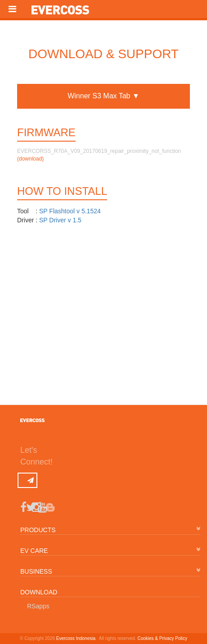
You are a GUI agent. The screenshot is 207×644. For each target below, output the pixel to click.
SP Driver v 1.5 (60, 220)
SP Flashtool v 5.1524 (70, 211)
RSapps (38, 606)
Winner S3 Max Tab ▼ (103, 96)
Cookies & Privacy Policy (162, 638)
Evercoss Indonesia (76, 638)
